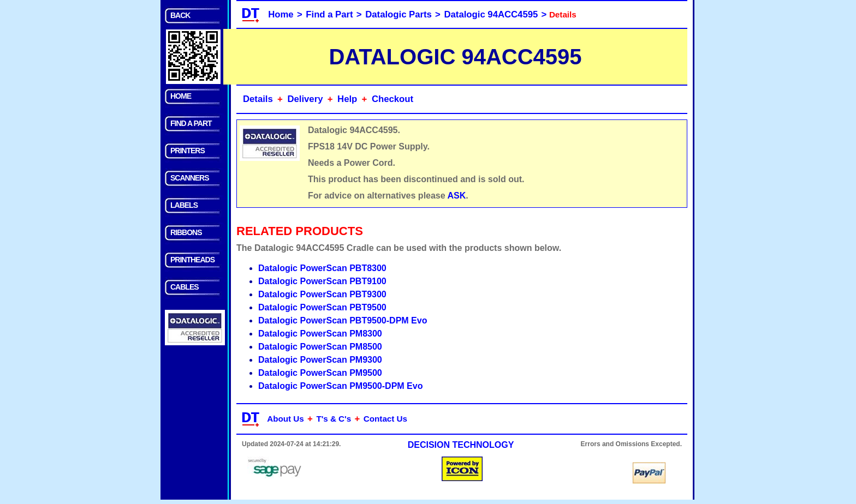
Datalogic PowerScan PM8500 (320, 347)
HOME (181, 96)
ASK (457, 196)
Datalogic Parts (399, 14)
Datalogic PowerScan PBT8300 (322, 268)
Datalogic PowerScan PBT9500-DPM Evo (343, 320)
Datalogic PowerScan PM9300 (320, 360)
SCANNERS (190, 178)
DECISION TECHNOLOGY (461, 445)
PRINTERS (188, 151)
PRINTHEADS (192, 260)
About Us (286, 419)
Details (258, 99)
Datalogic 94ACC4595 (491, 14)
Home (281, 14)
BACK (180, 15)
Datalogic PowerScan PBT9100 (322, 281)
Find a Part (329, 14)
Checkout (393, 99)
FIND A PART (191, 123)
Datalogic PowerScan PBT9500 (322, 307)
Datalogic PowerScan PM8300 (320, 334)
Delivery (305, 99)
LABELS (184, 205)
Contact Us (385, 419)
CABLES (185, 287)
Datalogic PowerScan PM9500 (320, 373)
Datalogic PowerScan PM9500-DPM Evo (340, 386)
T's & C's (334, 419)
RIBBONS (186, 232)
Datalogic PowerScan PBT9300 (322, 294)
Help (347, 99)
